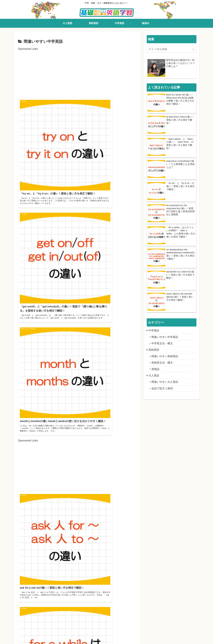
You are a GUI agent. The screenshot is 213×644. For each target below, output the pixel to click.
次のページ (77, 597)
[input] (172, 49)
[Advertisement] (77, 72)
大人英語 (21, 640)
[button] (193, 49)
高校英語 (32, 640)
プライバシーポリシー (86, 640)
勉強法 (54, 640)
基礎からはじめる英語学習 (166, 640)
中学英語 (43, 640)
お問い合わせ (66, 640)
